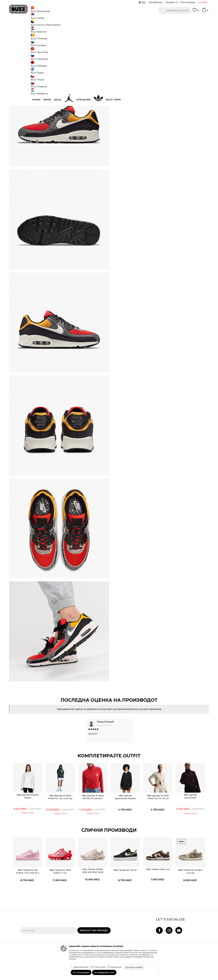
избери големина (125, 49)
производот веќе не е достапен (139, 62)
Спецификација (154, 99)
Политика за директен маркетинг (100, 929)
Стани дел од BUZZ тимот (136, 932)
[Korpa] (205, 11)
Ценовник (97, 19)
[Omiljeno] (196, 11)
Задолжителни (81, 967)
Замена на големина (65, 930)
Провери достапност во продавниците (154, 108)
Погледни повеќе (117, 20)
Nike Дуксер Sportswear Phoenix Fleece (124, 752)
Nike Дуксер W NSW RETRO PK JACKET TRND (95, 752)
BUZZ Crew (128, 920)
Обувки (56, 24)
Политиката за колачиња (101, 935)
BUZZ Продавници (132, 924)
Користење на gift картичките (98, 941)
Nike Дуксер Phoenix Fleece (37, 750)
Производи (45, 24)
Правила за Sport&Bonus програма (101, 917)
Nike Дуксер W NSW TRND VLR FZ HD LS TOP (153, 752)
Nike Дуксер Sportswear (182, 750)
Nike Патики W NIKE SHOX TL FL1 (66, 822)
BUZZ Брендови (131, 915)
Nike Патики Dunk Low (153, 821)
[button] (175, 10)
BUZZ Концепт (130, 911)
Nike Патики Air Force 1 (124, 822)
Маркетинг (116, 967)
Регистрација (188, 2)
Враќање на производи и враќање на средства (68, 924)
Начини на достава (64, 918)
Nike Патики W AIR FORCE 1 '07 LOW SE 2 (36, 823)
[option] (109, 20)
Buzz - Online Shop (28, 24)
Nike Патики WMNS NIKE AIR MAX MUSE (95, 821)
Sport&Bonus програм (134, 928)
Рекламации (60, 934)
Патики (65, 24)
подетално (128, 92)
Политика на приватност (101, 923)
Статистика (99, 967)
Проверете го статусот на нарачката (34, 916)
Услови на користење (100, 911)
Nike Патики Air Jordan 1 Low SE (182, 822)
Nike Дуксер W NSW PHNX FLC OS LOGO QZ (66, 752)
